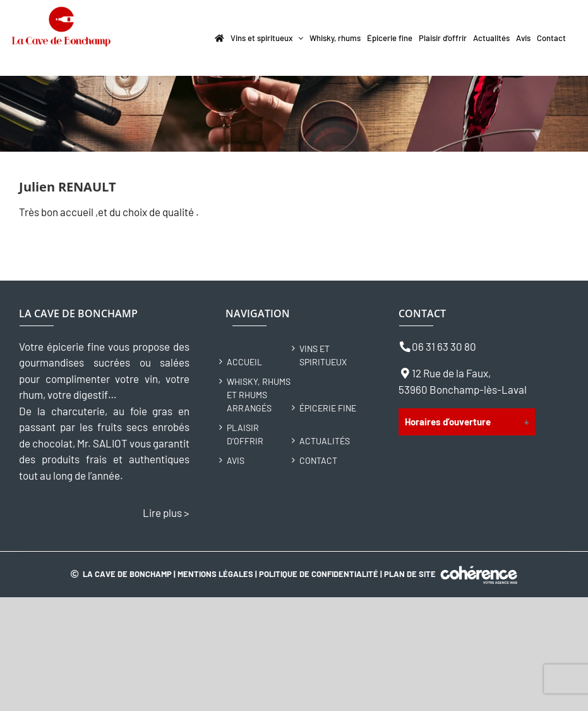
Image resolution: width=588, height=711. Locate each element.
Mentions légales (215, 574)
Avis (236, 460)
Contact (318, 460)
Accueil (244, 362)
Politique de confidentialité (319, 574)
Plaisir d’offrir (245, 434)
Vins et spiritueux (323, 355)
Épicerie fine (328, 408)
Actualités (325, 441)
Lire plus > (166, 513)
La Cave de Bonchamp (127, 574)
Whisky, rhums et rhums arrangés (259, 395)
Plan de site (410, 574)
